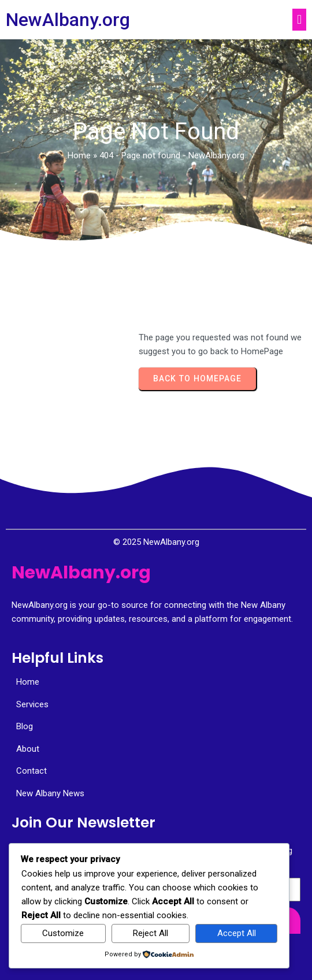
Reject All (151, 933)
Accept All (237, 933)
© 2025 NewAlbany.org (156, 542)
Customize (63, 933)
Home (79, 155)
